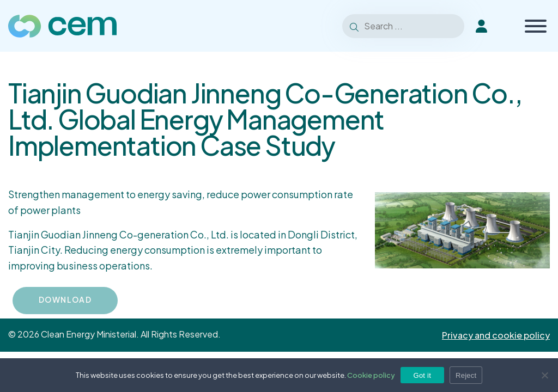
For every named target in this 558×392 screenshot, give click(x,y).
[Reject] (544, 375)
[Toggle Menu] (536, 26)
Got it (423, 375)
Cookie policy (371, 375)
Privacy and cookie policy (496, 335)
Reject (466, 375)
